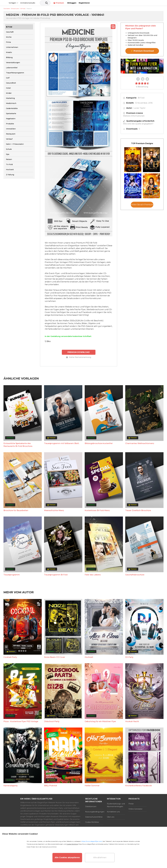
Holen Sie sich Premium (142, 205)
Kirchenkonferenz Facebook (139, 785)
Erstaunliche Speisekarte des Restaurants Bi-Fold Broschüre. (18, 445)
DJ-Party (129, 657)
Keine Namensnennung (79, 357)
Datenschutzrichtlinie (94, 817)
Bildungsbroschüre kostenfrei (99, 443)
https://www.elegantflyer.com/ (92, 841)
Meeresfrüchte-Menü (54, 510)
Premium (131, 3)
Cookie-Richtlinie (92, 822)
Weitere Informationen (134, 116)
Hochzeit (89, 657)
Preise (131, 804)
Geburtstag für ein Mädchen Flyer (100, 721)
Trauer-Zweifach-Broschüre (138, 510)
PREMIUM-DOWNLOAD (79, 352)
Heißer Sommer (92, 785)
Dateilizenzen (91, 806)
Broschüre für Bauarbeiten (16, 510)
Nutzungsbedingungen (94, 812)
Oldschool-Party (52, 721)
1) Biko (48, 341)
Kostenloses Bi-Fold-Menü (97, 510)
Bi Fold (141, 98)
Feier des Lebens (93, 575)
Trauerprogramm (12, 575)
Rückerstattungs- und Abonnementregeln (116, 805)
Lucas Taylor (139, 108)
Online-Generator (135, 809)
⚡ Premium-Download (142, 51)
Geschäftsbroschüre (135, 575)
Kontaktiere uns (113, 812)
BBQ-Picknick (51, 785)
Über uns (111, 817)
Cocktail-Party (10, 657)
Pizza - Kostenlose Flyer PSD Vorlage (21, 721)
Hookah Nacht (132, 721)
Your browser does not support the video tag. (142, 66)
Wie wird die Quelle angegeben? (138, 124)
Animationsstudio (45, 3)
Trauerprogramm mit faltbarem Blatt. (62, 443)
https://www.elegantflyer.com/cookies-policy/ (93, 844)
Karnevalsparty (11, 785)
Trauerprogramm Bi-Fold (56, 575)
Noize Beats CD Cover (55, 657)
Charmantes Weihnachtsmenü (140, 443)
